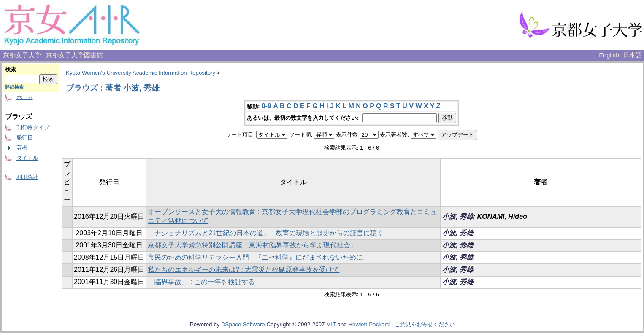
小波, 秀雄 (458, 216)
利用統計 (27, 177)
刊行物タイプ (33, 128)
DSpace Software (243, 324)
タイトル (27, 158)
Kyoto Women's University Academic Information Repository (141, 73)
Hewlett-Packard (369, 324)
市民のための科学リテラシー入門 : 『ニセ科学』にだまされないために (255, 257)
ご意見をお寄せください (425, 324)
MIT (331, 324)
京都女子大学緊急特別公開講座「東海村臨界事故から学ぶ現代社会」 (252, 245)
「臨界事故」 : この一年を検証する (201, 282)
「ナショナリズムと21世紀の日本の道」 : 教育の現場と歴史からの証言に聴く (266, 233)
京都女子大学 (23, 55)
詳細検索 (14, 87)
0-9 (267, 106)
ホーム (25, 97)
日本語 (632, 55)
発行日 (25, 138)
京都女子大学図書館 (74, 55)
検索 (11, 69)
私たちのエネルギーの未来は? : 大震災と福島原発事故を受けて (244, 270)
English (609, 55)
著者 (22, 148)
